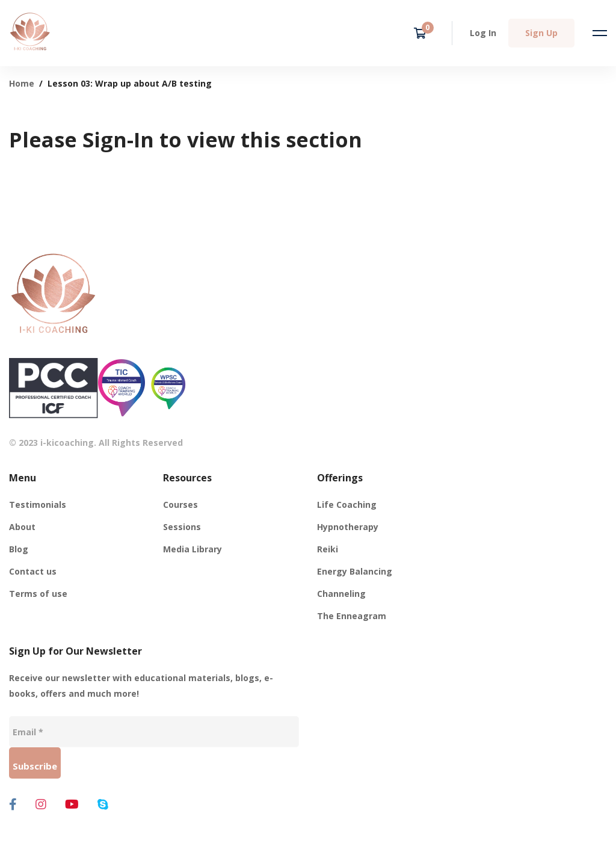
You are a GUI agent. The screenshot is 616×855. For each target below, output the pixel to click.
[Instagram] (41, 804)
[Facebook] (13, 804)
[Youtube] (72, 804)
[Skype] (103, 804)
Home (22, 83)
